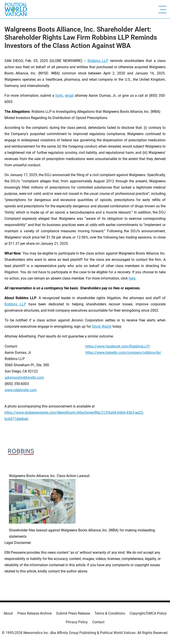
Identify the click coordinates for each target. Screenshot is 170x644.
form (59, 96)
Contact (98, 622)
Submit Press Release (73, 613)
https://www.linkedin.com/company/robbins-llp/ (123, 353)
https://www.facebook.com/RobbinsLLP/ (118, 346)
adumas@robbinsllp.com (24, 378)
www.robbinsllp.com (21, 390)
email (69, 96)
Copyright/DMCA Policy (148, 613)
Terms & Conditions (110, 613)
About (8, 613)
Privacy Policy (77, 622)
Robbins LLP (98, 61)
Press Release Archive (34, 613)
